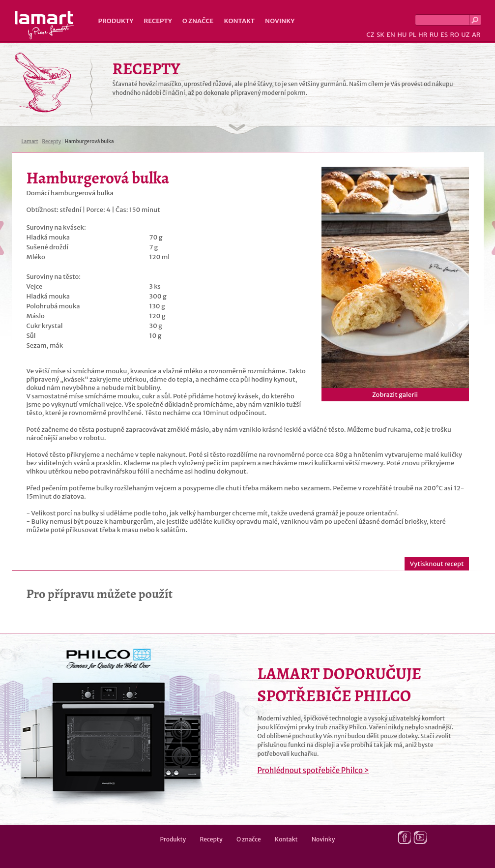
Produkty (116, 21)
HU (402, 35)
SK (380, 35)
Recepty (158, 21)
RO (454, 35)
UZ (465, 35)
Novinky (280, 21)
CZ (370, 35)
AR (476, 35)
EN (391, 35)
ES (444, 35)
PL (413, 35)
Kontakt (239, 21)
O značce (198, 21)
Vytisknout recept (437, 564)
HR (423, 35)
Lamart (44, 25)
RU (434, 35)
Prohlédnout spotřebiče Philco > (313, 770)
